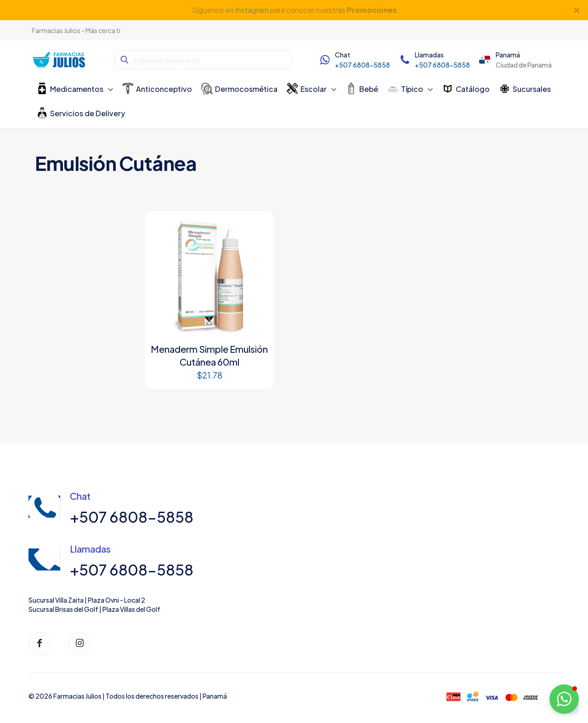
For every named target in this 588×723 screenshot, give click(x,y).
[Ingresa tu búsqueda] (203, 60)
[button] (564, 699)
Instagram (251, 10)
